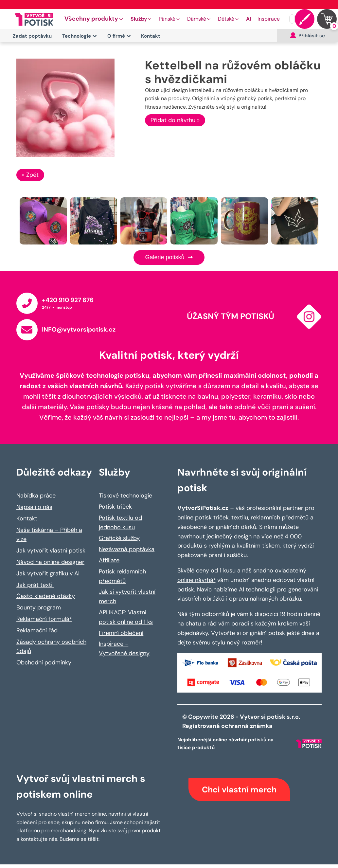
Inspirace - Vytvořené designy (124, 649)
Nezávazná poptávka (127, 549)
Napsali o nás (34, 507)
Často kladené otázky (46, 596)
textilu (240, 517)
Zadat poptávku (32, 36)
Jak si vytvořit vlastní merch (127, 597)
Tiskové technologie (125, 496)
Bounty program (39, 607)
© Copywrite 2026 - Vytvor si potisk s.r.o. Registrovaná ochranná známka (242, 722)
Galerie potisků (169, 257)
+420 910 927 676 (68, 300)
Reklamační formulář (44, 619)
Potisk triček (115, 507)
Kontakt (151, 36)
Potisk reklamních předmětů (122, 576)
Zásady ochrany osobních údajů (51, 647)
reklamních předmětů (280, 517)
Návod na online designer (50, 562)
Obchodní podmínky (44, 662)
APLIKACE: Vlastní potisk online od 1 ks (126, 617)
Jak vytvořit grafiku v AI (48, 573)
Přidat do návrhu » (175, 120)
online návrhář (196, 580)
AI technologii (257, 589)
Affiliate (109, 560)
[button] (94, 19)
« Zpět (30, 175)
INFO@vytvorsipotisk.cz (79, 329)
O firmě (119, 36)
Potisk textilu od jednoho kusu (120, 523)
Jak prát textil (35, 585)
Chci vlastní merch (239, 790)
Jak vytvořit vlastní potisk (51, 551)
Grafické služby (119, 538)
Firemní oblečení (121, 633)
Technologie (80, 36)
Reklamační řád (37, 630)
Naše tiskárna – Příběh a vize (49, 535)
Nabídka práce (36, 496)
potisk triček (212, 517)
